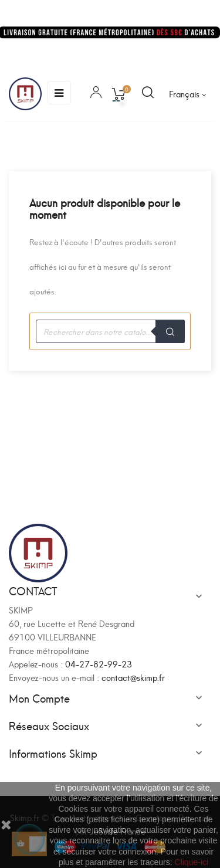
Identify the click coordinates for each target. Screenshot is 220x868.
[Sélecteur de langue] (188, 94)
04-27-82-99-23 (99, 664)
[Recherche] (110, 331)
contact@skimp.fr (133, 677)
